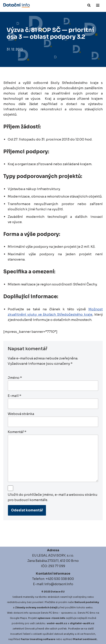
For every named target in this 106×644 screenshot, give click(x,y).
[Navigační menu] (98, 5)
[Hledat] (89, 5)
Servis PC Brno (50, 613)
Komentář (17, 432)
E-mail (15, 396)
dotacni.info (21, 613)
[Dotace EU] (16, 5)
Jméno (15, 378)
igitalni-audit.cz (83, 623)
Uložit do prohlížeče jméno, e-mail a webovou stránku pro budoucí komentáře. (53, 497)
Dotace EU (58, 592)
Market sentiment (85, 639)
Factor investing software (38, 639)
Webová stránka (21, 414)
